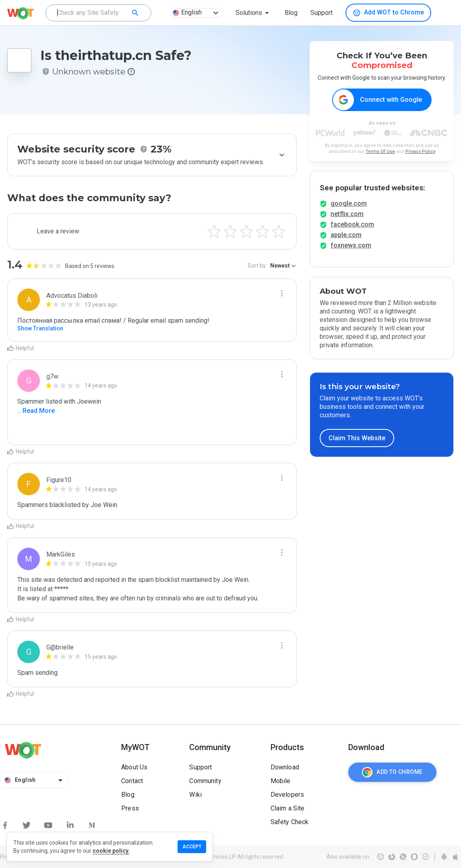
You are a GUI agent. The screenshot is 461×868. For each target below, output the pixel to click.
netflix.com (347, 221)
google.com (349, 211)
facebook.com (352, 232)
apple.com (346, 242)
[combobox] (98, 13)
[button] (254, 13)
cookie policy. (111, 851)
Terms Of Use (380, 152)
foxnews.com (351, 253)
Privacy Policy (420, 152)
